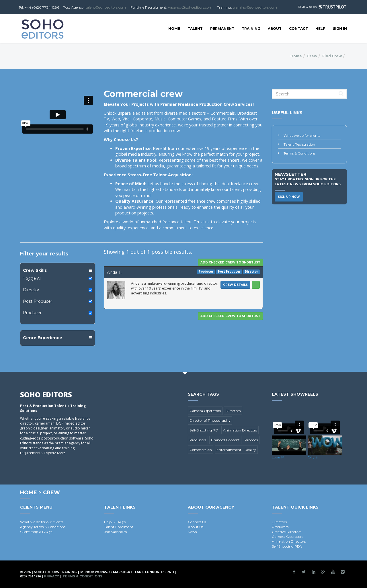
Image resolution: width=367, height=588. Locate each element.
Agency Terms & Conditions (43, 527)
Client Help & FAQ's (36, 532)
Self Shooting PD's (287, 546)
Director (31, 290)
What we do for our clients (42, 522)
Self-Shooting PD (204, 430)
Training (251, 29)
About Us (196, 527)
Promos (251, 440)
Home (174, 29)
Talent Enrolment (119, 527)
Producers (198, 440)
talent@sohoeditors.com (106, 7)
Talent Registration (299, 144)
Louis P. (278, 457)
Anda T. (114, 272)
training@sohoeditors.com (255, 7)
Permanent (222, 29)
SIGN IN (340, 29)
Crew (312, 56)
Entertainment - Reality (236, 450)
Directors (233, 411)
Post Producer (38, 301)
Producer (32, 313)
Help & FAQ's (115, 522)
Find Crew (332, 56)
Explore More (55, 453)
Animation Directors (240, 430)
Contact (298, 29)
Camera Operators (205, 411)
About (275, 29)
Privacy (52, 576)
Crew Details (235, 285)
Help (320, 29)
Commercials (201, 450)
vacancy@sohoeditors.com (190, 7)
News (192, 532)
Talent (195, 29)
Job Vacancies (115, 532)
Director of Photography (210, 420)
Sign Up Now (289, 197)
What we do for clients (302, 135)
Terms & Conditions (299, 153)
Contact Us (197, 522)
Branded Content (225, 440)
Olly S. (313, 457)
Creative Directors (287, 532)
